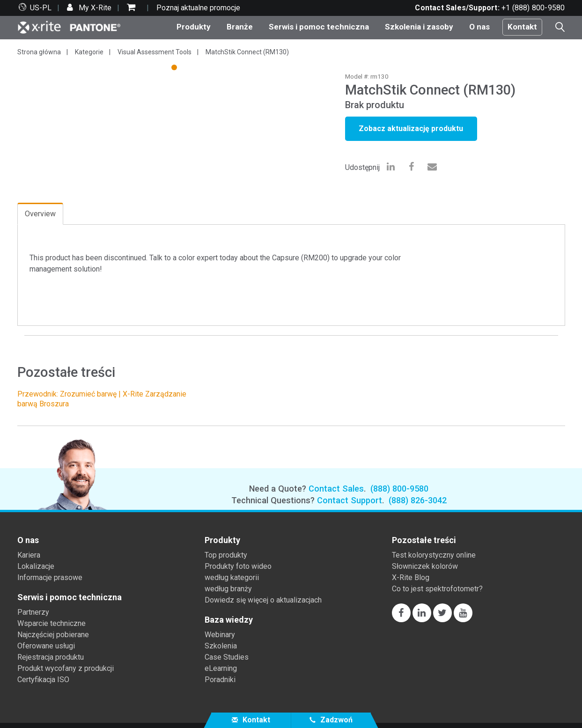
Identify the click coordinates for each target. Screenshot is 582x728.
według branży (228, 589)
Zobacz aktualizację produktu (411, 129)
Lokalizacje (36, 566)
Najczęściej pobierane (53, 635)
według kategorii (232, 577)
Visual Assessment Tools (155, 52)
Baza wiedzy (229, 620)
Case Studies (227, 657)
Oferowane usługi (46, 646)
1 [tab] (175, 69)
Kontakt (522, 27)
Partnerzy (33, 612)
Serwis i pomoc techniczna (319, 27)
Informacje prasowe (50, 577)
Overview (40, 214)
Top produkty (226, 555)
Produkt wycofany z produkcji (66, 668)
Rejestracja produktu (51, 657)
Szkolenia (221, 646)
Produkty (194, 27)
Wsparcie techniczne (52, 623)
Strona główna (39, 52)
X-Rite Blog (411, 577)
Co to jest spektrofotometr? (437, 589)
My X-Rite (94, 8)
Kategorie (89, 52)
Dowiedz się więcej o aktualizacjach (263, 600)
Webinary (220, 635)
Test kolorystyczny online (434, 555)
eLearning (221, 668)
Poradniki (220, 680)
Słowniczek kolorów (425, 566)
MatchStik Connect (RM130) (247, 52)
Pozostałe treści (424, 540)
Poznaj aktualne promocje (198, 8)
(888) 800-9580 (399, 489)
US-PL (41, 8)
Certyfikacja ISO (43, 680)
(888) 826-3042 (418, 500)
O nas (479, 27)
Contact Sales (336, 489)
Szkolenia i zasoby (419, 27)
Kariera (29, 555)
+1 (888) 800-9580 (533, 8)
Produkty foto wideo (238, 566)
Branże (240, 27)
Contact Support (350, 500)
